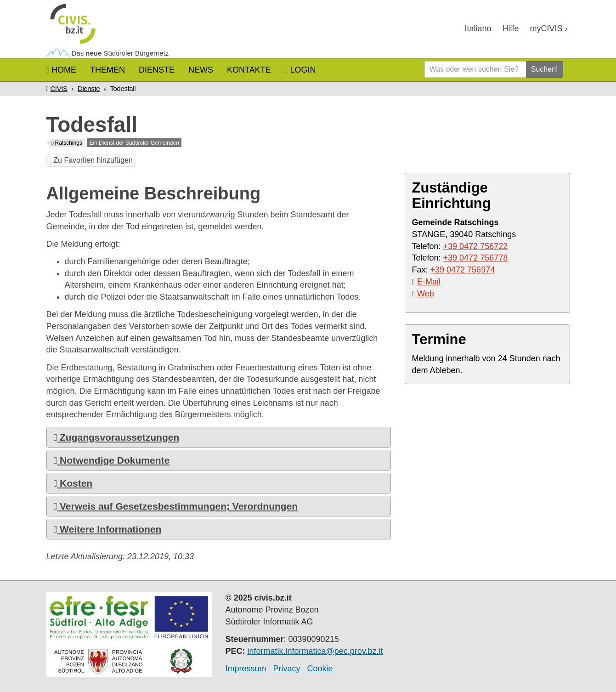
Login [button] (300, 70)
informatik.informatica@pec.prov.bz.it (315, 651)
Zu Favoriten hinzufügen (91, 160)
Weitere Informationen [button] (108, 529)
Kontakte (249, 70)
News (201, 70)
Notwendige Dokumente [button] (112, 460)
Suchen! (545, 69)
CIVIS (59, 88)
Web (426, 294)
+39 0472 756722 (476, 246)
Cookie (320, 669)
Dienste (157, 70)
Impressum (246, 669)
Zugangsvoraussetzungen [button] (117, 437)
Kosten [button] (73, 483)
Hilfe (510, 28)
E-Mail (429, 282)
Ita (478, 28)
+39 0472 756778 (476, 258)
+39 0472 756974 (463, 270)
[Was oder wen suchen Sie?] (475, 69)
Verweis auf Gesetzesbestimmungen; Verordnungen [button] (176, 506)
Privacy (287, 669)
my (548, 28)
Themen (107, 70)
